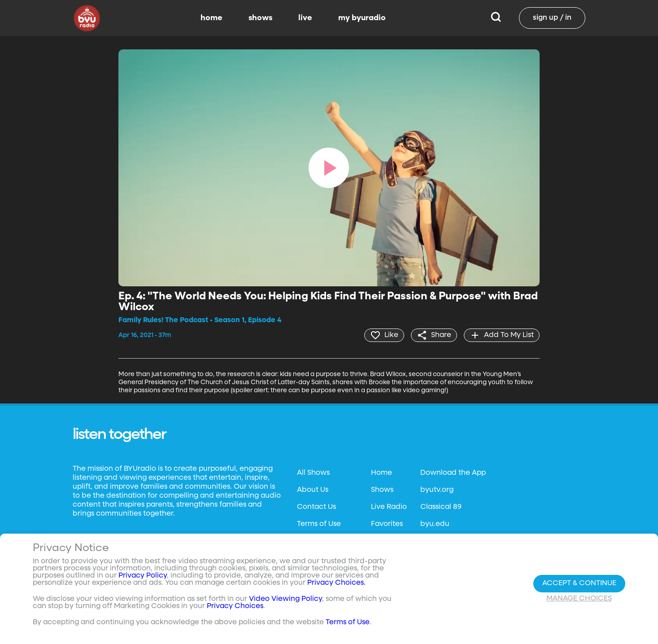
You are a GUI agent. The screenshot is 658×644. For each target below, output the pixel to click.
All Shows (313, 473)
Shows (382, 490)
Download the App (453, 473)
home (211, 18)
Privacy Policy (143, 576)
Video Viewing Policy (285, 599)
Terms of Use (319, 524)
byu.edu (435, 524)
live (305, 18)
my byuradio (362, 18)
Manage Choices (579, 599)
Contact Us (316, 507)
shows (260, 18)
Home (381, 473)
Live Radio (389, 507)
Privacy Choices (235, 606)
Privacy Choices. (336, 583)
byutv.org (437, 490)
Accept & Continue (579, 583)
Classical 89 (441, 507)
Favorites (387, 524)
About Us (313, 490)
